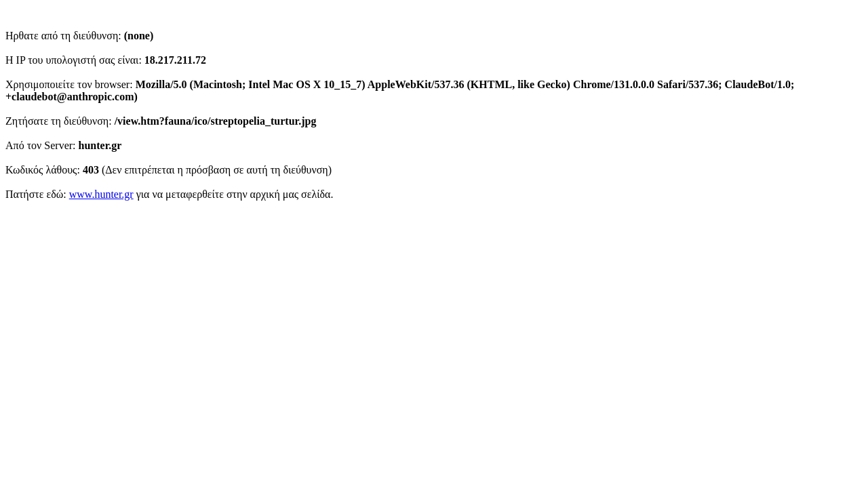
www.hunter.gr (101, 194)
